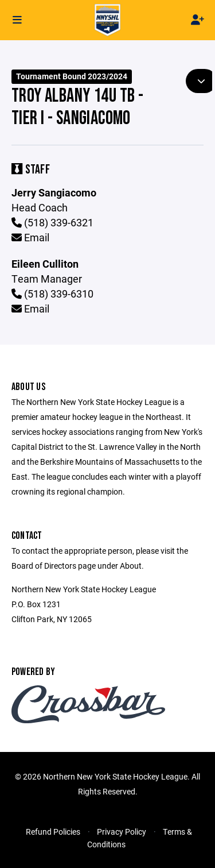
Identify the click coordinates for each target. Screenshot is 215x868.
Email (30, 237)
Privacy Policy (122, 832)
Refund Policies (53, 832)
